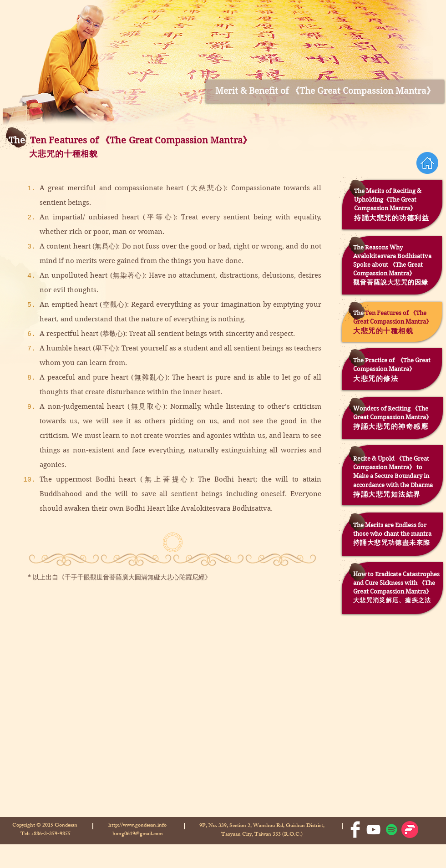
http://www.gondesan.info (137, 826)
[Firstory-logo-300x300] (410, 830)
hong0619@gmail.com (138, 834)
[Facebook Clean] (355, 830)
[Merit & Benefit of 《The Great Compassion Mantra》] (325, 91)
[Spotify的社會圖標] (392, 830)
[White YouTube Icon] (373, 830)
